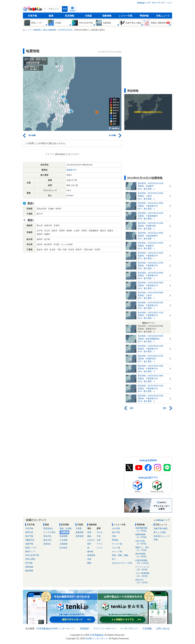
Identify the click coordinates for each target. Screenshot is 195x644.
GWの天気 (144, 542)
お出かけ (91, 540)
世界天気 (29, 532)
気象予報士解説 (161, 528)
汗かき (100, 532)
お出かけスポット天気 (122, 563)
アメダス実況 (49, 532)
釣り (114, 559)
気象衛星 (80, 532)
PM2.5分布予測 (32, 555)
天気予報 (32, 16)
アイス (100, 544)
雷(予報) (29, 563)
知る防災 (63, 548)
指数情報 (107, 16)
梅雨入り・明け (144, 549)
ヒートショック (144, 568)
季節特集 (144, 16)
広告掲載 (147, 629)
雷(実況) (47, 544)
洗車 (89, 559)
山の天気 (116, 528)
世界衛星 (80, 536)
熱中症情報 (144, 555)
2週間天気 (30, 540)
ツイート (50, 154)
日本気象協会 (44, 629)
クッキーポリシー (129, 629)
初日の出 (144, 581)
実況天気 (47, 536)
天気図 (88, 16)
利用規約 (85, 629)
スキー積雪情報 (144, 575)
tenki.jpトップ (144, 3)
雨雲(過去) (48, 528)
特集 (156, 540)
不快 (99, 536)
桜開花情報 (144, 536)
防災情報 (70, 16)
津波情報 (63, 536)
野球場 (115, 540)
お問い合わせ (163, 629)
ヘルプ (169, 3)
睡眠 (89, 563)
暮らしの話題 (160, 532)
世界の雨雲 (30, 559)
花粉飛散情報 (144, 529)
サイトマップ (158, 3)
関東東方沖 (71, 170)
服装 (89, 536)
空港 (114, 536)
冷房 (99, 540)
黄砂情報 (29, 571)
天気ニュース (163, 16)
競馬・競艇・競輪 (120, 555)
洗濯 (89, 532)
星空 (89, 544)
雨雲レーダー (31, 548)
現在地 (72, 11)
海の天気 (116, 532)
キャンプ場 (117, 552)
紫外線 (90, 552)
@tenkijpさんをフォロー (67, 154)
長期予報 (29, 544)
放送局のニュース (162, 536)
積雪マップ (30, 552)
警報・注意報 (65, 528)
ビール (100, 548)
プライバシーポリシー (105, 629)
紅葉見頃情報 (144, 562)
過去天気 (47, 540)
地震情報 (65, 532)
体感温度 (91, 555)
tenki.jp (33, 10)
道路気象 (29, 567)
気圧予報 (29, 536)
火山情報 (63, 540)
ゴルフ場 (116, 548)
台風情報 (63, 544)
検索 (65, 9)
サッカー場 (117, 544)
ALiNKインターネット (62, 629)
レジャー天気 (126, 16)
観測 (51, 16)
